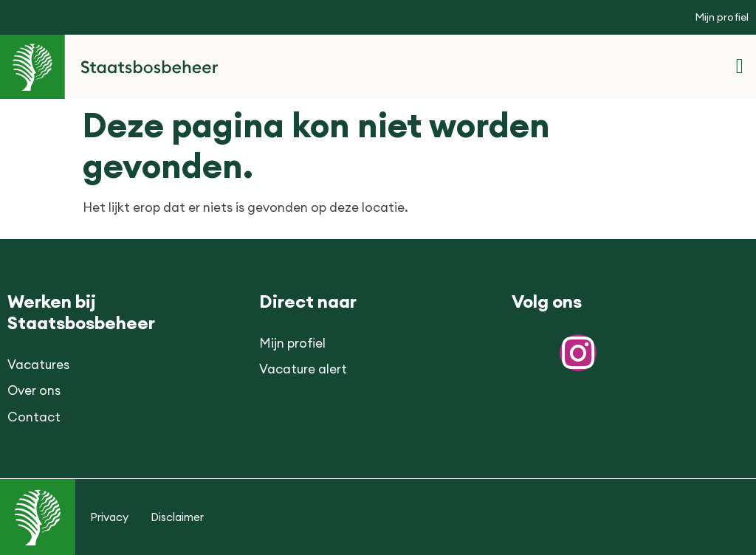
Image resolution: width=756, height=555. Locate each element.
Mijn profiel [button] (722, 17)
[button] (740, 66)
